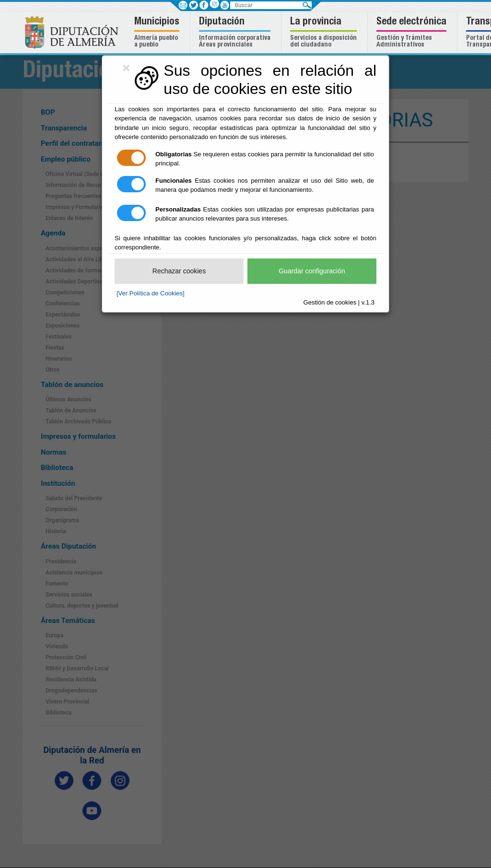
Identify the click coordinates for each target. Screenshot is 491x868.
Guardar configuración (312, 271)
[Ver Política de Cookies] (151, 293)
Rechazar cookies (179, 271)
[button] (158, 33)
